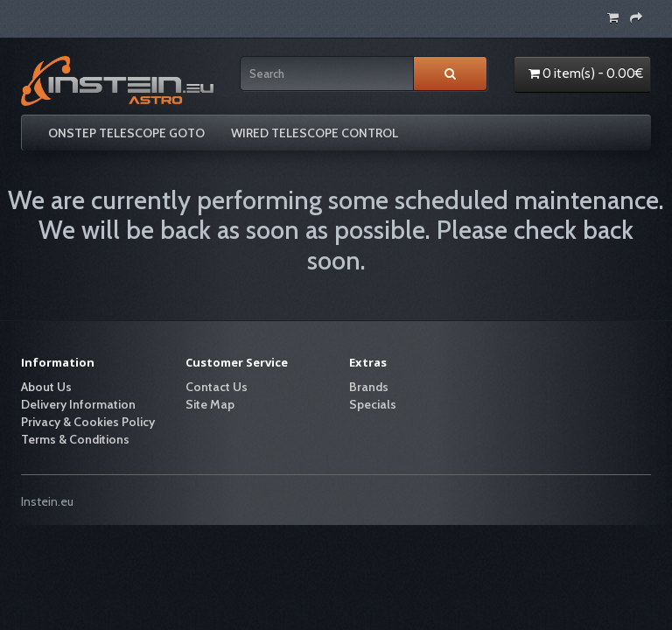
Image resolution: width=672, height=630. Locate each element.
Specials (373, 404)
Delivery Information (78, 404)
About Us (46, 387)
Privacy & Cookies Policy (88, 422)
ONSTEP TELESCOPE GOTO (126, 133)
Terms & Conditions (75, 439)
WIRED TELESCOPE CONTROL (315, 133)
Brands (369, 387)
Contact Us (217, 387)
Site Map (210, 404)
